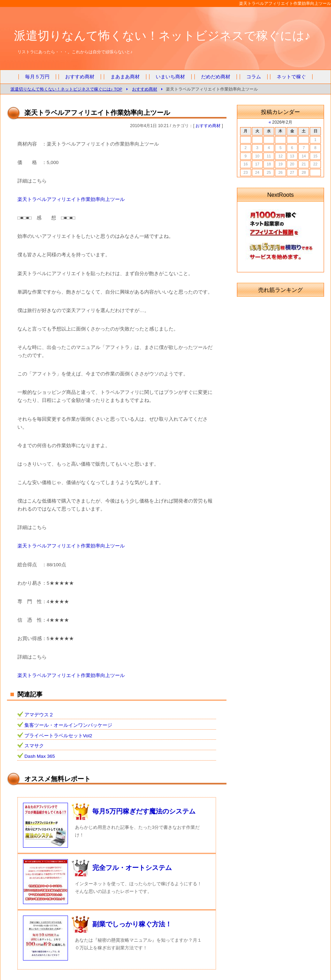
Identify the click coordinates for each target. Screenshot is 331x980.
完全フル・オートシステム (132, 868)
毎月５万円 (37, 77)
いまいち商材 (170, 77)
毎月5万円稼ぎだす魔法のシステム (144, 811)
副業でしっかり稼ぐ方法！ (132, 924)
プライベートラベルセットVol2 (58, 736)
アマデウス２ (39, 715)
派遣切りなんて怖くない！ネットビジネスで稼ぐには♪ (162, 36)
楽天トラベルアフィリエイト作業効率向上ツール (71, 199)
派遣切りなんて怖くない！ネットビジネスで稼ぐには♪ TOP (66, 89)
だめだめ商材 (216, 77)
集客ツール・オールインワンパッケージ (68, 725)
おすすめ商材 (80, 77)
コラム (254, 77)
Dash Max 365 (40, 756)
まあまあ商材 (125, 77)
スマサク (34, 746)
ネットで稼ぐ (291, 77)
